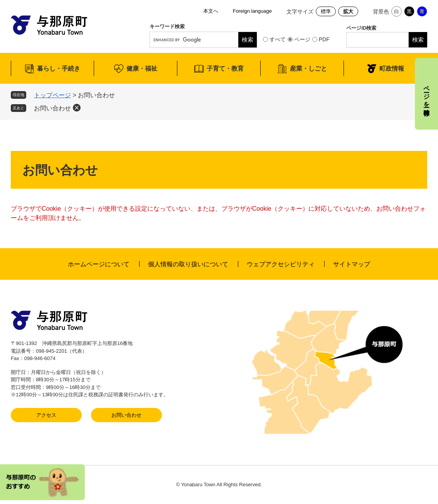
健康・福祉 (142, 68)
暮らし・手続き (59, 68)
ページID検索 (361, 28)
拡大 (348, 11)
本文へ (211, 11)
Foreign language (252, 11)
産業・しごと (308, 68)
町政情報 (392, 68)
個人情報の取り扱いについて (188, 264)
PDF (324, 39)
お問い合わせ (52, 108)
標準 (326, 11)
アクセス (46, 415)
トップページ (52, 95)
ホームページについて (99, 264)
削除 (77, 108)
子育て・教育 (225, 68)
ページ (302, 39)
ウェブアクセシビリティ (281, 264)
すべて (278, 39)
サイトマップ (352, 264)
